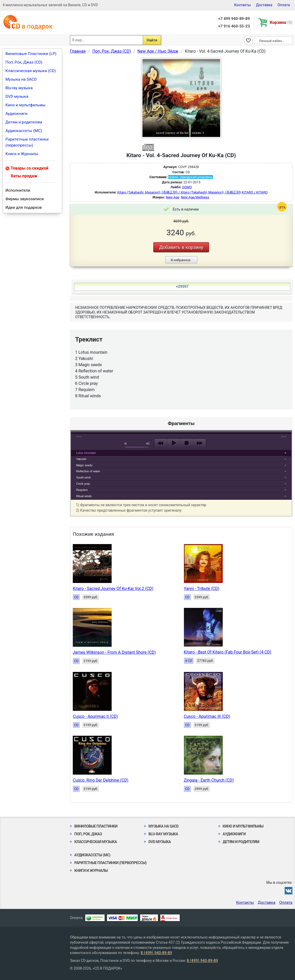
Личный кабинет (272, 41)
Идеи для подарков (24, 207)
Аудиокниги (16, 114)
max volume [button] (148, 444)
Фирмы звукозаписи (25, 199)
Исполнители (18, 190)
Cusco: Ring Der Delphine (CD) (101, 780)
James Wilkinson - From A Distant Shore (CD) (114, 652)
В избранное (181, 260)
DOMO (187, 187)
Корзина (281, 22)
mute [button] (126, 444)
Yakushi (81, 459)
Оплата (284, 5)
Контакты (242, 5)
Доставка (264, 5)
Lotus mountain (86, 453)
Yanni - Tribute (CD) (202, 589)
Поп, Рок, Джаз (88, 834)
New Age (172, 197)
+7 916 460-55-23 (234, 26)
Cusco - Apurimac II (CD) (95, 716)
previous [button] (161, 443)
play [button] (181, 396)
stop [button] (187, 443)
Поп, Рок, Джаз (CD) (24, 62)
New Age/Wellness (195, 197)
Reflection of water (88, 471)
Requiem (82, 490)
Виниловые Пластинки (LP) (31, 54)
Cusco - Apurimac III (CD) (207, 716)
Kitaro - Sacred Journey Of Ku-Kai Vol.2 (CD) (113, 589)
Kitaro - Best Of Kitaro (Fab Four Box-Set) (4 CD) (228, 652)
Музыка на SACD (21, 79)
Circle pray (83, 484)
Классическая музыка (96, 842)
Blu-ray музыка (19, 88)
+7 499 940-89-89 (234, 19)
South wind (83, 477)
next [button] (200, 443)
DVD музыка (17, 96)
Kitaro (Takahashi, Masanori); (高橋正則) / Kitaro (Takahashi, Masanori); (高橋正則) (179, 192)
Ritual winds (84, 496)
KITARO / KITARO (255, 192)
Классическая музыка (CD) (31, 71)
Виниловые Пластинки (96, 826)
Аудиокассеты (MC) (24, 131)
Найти (152, 40)
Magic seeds (84, 465)
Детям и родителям (24, 122)
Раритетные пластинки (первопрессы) (27, 142)
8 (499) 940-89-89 (156, 953)
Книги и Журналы (22, 154)
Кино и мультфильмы (26, 105)
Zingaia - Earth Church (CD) (209, 780)
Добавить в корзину (181, 247)
